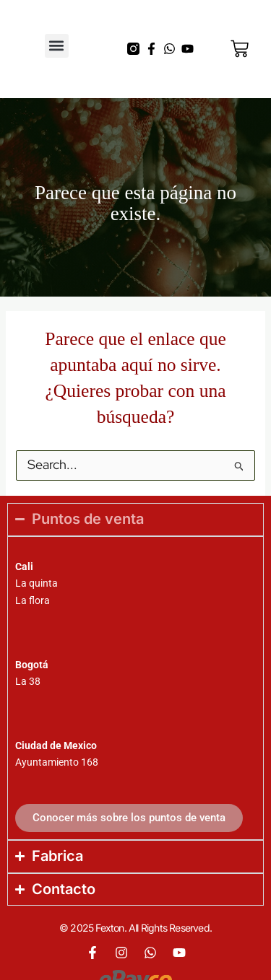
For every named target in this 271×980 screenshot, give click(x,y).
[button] (57, 46)
